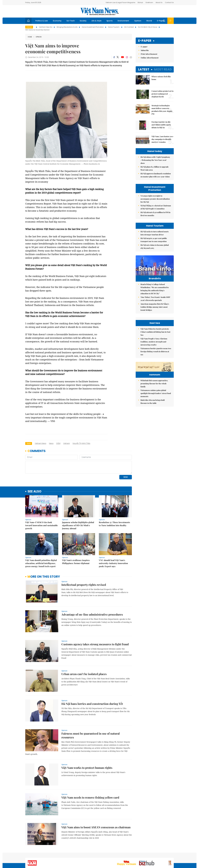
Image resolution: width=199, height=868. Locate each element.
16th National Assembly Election (37, 30)
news (51, 443)
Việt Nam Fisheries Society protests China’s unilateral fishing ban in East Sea (155, 360)
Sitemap (127, 854)
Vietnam (67, 443)
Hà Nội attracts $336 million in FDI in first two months (155, 214)
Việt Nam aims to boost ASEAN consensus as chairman (96, 810)
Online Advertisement (150, 58)
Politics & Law (42, 21)
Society (83, 21)
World (149, 21)
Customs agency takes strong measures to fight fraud (95, 627)
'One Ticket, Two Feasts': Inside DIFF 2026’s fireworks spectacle (155, 304)
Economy (57, 21)
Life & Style (96, 21)
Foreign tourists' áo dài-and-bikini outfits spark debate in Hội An (161, 125)
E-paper (145, 41)
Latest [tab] (144, 69)
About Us (159, 2)
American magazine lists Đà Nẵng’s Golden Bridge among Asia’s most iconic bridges (155, 312)
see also (34, 474)
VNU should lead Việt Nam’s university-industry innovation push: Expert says (113, 546)
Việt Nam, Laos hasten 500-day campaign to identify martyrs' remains (163, 139)
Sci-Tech (71, 21)
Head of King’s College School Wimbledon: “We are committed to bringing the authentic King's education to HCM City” (155, 294)
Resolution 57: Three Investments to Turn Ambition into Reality (114, 506)
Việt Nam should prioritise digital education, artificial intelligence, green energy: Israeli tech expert (41, 546)
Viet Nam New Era (46, 27)
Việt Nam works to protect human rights (87, 750)
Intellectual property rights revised (84, 567)
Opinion (138, 21)
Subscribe (145, 50)
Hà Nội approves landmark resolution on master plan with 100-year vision (156, 175)
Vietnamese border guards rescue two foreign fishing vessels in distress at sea (156, 380)
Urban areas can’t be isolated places (84, 657)
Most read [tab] (163, 69)
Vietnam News (40, 443)
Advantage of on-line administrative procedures (92, 597)
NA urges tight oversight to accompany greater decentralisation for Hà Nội (155, 199)
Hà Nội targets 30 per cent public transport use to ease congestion (154, 240)
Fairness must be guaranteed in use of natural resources (91, 718)
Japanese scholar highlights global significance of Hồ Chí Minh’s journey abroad (78, 508)
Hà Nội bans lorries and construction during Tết (92, 686)
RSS (172, 854)
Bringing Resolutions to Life (67, 27)
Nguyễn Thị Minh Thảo (81, 443)
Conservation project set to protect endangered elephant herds (163, 94)
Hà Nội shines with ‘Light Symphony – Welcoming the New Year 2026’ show (155, 160)
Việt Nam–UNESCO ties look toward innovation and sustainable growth (42, 508)
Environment (123, 21)
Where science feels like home (161, 78)
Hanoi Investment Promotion (93, 27)
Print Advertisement (149, 54)
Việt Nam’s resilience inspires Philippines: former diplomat (76, 544)
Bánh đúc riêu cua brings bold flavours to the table (153, 445)
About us (136, 854)
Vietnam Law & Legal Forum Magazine (120, 2)
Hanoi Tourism (114, 27)
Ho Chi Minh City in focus (148, 27)
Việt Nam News (99, 11)
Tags (29, 443)
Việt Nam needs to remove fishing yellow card (90, 780)
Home (30, 37)
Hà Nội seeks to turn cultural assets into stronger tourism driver (155, 233)
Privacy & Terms (161, 854)
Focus (29, 27)
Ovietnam (149, 2)
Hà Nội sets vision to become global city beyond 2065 (155, 247)
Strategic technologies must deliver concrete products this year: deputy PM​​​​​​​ (162, 110)
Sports (110, 21)
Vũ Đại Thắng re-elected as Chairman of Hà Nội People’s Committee (156, 207)
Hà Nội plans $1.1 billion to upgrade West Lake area (155, 168)
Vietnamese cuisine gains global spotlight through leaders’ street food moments (156, 437)
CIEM (58, 443)
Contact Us (169, 2)
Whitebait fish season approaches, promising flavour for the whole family (154, 427)
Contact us (147, 854)
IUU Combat (129, 27)
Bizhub (140, 2)
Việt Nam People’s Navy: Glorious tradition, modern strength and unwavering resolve (154, 370)
